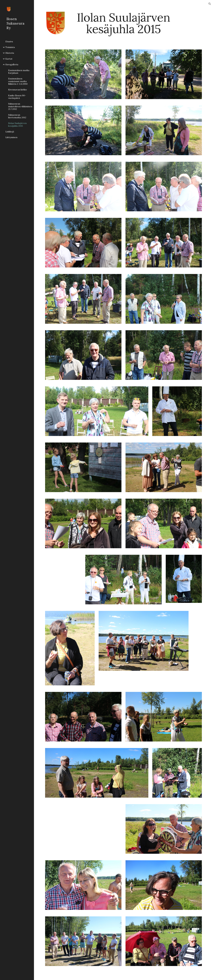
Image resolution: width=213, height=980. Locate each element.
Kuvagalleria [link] (12, 64)
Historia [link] (10, 53)
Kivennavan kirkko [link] (18, 90)
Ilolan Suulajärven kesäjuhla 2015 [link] (17, 124)
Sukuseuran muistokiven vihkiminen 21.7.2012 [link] (20, 106)
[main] (123, 23)
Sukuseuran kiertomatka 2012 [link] (17, 116)
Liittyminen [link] (11, 137)
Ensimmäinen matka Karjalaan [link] (19, 72)
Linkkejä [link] (10, 132)
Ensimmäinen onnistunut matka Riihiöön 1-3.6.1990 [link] (18, 81)
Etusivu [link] (9, 41)
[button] (210, 4)
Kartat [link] (9, 59)
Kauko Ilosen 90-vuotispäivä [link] (17, 97)
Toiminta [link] (10, 47)
